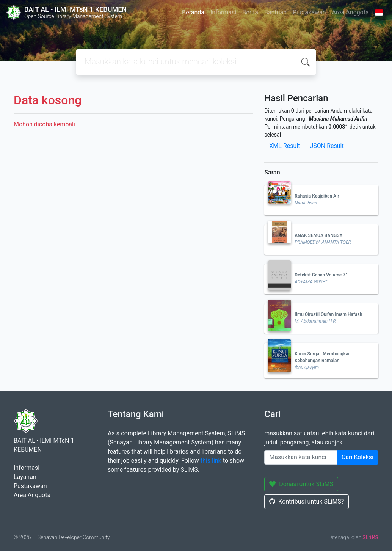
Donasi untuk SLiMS (301, 484)
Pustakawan (309, 12)
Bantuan (275, 12)
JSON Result (327, 146)
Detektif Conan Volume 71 (321, 275)
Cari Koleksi (358, 457)
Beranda (193, 12)
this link (211, 461)
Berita (250, 12)
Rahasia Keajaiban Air (317, 196)
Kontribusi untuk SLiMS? (307, 502)
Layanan (25, 477)
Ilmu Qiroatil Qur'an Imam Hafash (328, 314)
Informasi (223, 12)
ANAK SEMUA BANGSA (318, 235)
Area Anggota (350, 12)
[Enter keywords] (301, 457)
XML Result (285, 146)
